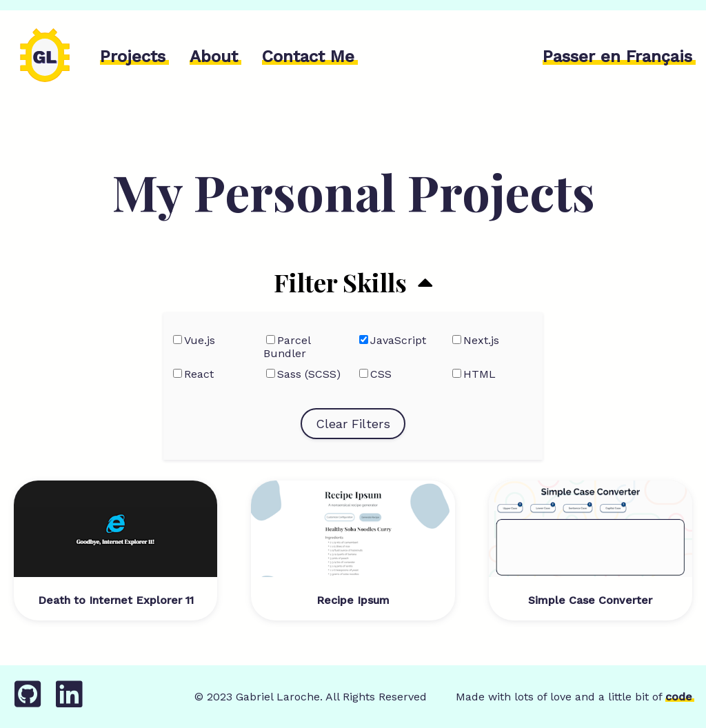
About (214, 57)
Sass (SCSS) (309, 374)
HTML (480, 374)
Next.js (481, 340)
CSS (381, 374)
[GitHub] (28, 701)
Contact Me (308, 57)
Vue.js (200, 340)
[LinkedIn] (69, 701)
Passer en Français (617, 57)
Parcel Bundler (287, 347)
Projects (133, 57)
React (199, 374)
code (679, 697)
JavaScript (398, 340)
